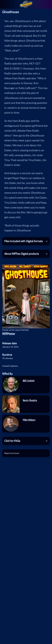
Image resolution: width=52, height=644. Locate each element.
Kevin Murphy (30, 400)
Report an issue (12, 453)
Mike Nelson (29, 420)
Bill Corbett (29, 381)
